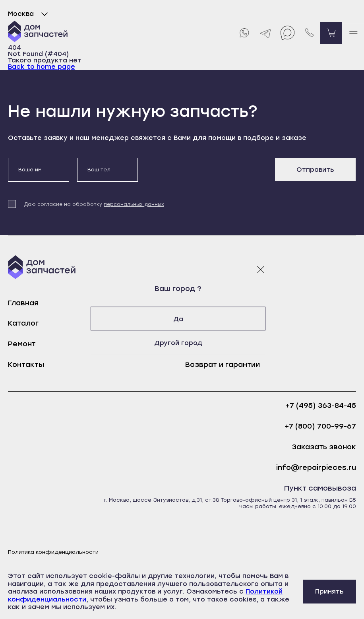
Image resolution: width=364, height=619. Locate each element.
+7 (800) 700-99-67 (320, 426)
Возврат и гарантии (223, 365)
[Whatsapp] (244, 33)
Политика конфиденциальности (53, 552)
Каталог (23, 323)
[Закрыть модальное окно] (261, 269)
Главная (23, 303)
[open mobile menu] (353, 33)
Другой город (182, 342)
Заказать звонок (324, 447)
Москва (30, 14)
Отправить (315, 170)
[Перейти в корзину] (331, 33)
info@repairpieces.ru (316, 468)
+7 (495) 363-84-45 (321, 406)
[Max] (288, 33)
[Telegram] (266, 33)
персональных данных (134, 204)
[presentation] (206, 173)
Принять (329, 591)
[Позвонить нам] (309, 33)
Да (182, 319)
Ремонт (22, 344)
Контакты (26, 365)
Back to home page (42, 67)
